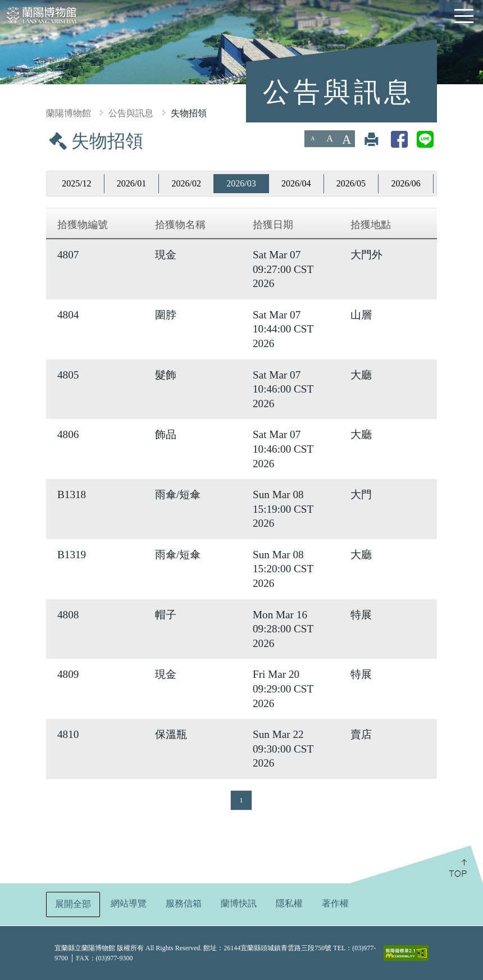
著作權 (335, 903)
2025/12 (76, 183)
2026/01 (131, 183)
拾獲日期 (273, 225)
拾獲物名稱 (180, 225)
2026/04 (296, 183)
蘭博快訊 (239, 903)
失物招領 (189, 113)
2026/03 (241, 183)
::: (4, 138)
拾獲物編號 (83, 225)
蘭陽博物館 (69, 113)
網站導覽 (129, 903)
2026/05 (351, 183)
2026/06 (405, 183)
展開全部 (73, 904)
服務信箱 (184, 903)
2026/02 (186, 183)
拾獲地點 (371, 225)
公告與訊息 (131, 113)
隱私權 (289, 903)
